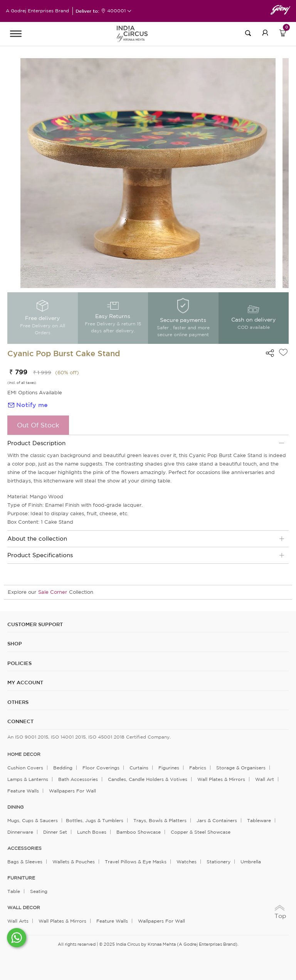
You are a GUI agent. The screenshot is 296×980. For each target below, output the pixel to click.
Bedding (63, 768)
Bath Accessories (78, 779)
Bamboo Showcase (139, 832)
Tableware (259, 820)
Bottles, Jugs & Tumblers (95, 820)
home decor (24, 754)
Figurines (169, 768)
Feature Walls (23, 791)
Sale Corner (53, 592)
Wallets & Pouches (74, 862)
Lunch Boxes (92, 832)
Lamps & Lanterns (28, 779)
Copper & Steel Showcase (201, 832)
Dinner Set (55, 832)
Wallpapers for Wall (72, 791)
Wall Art (265, 779)
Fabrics (198, 768)
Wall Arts (18, 921)
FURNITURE (21, 878)
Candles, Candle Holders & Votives (148, 779)
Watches (187, 862)
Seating (39, 891)
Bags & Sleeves (25, 862)
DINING (15, 807)
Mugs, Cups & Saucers (33, 820)
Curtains (139, 768)
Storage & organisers (241, 768)
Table (14, 891)
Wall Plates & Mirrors (221, 779)
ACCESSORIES (24, 848)
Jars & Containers (217, 820)
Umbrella (251, 862)
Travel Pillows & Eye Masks (136, 862)
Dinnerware (20, 832)
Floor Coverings (101, 768)
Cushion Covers (25, 768)
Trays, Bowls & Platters (160, 820)
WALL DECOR (24, 908)
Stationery (219, 862)
